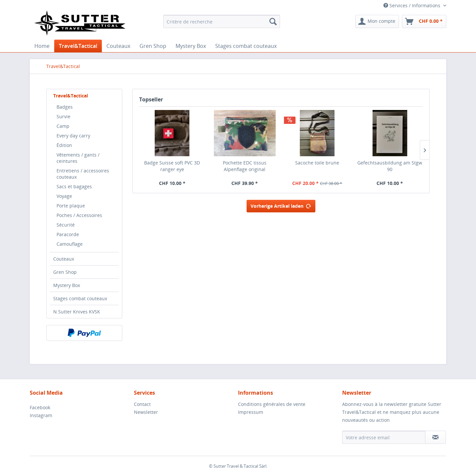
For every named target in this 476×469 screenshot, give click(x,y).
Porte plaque (71, 206)
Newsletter (146, 412)
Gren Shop (65, 272)
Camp (63, 126)
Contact (142, 404)
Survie (63, 116)
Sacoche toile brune (317, 163)
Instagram (41, 415)
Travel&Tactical (71, 96)
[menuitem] (222, 21)
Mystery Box (67, 285)
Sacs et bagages (74, 186)
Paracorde (68, 234)
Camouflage (70, 244)
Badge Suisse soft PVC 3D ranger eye (172, 166)
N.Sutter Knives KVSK (77, 312)
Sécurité (66, 225)
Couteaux (64, 259)
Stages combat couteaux (80, 298)
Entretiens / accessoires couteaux (83, 174)
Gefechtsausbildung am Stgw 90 (390, 166)
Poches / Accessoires (79, 215)
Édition (64, 145)
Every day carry (73, 136)
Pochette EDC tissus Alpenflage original (245, 166)
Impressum (251, 412)
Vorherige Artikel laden (281, 205)
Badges (65, 107)
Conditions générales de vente (272, 404)
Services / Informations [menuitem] (413, 5)
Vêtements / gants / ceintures (78, 158)
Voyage (64, 196)
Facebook (40, 407)
